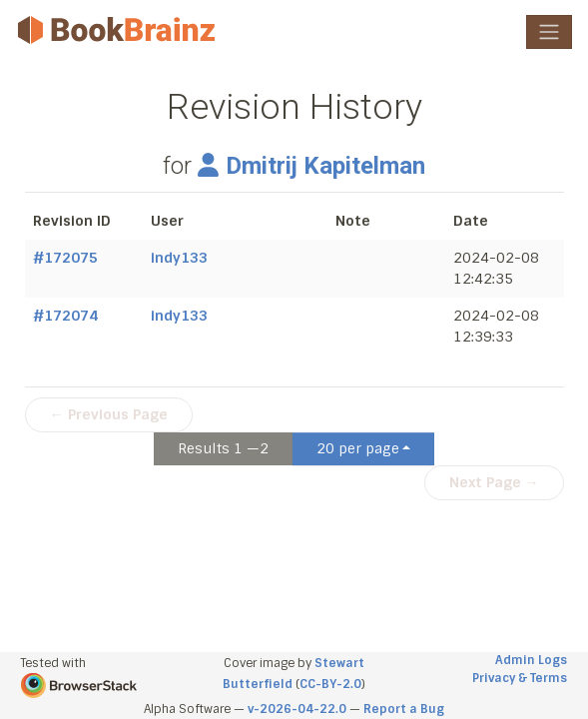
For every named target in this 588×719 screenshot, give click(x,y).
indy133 (179, 258)
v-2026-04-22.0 (297, 709)
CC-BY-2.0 (330, 684)
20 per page (358, 448)
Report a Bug (404, 709)
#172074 (65, 316)
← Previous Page (109, 414)
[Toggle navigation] (549, 32)
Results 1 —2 (223, 448)
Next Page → (494, 482)
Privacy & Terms (520, 678)
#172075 (65, 258)
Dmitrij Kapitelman (311, 166)
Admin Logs (531, 660)
